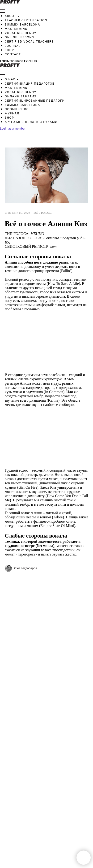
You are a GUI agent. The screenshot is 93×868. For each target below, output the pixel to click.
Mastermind (16, 29)
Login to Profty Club (18, 61)
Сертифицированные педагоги (35, 101)
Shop (9, 50)
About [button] (11, 16)
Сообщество (17, 109)
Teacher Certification (26, 20)
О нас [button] (10, 79)
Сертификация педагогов (30, 84)
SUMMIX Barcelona (22, 24)
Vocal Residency (21, 33)
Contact (13, 54)
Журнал (12, 113)
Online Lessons (19, 37)
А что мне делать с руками (31, 122)
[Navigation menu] (3, 11)
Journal (13, 46)
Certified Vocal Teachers (29, 41)
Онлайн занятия (21, 96)
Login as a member (13, 128)
